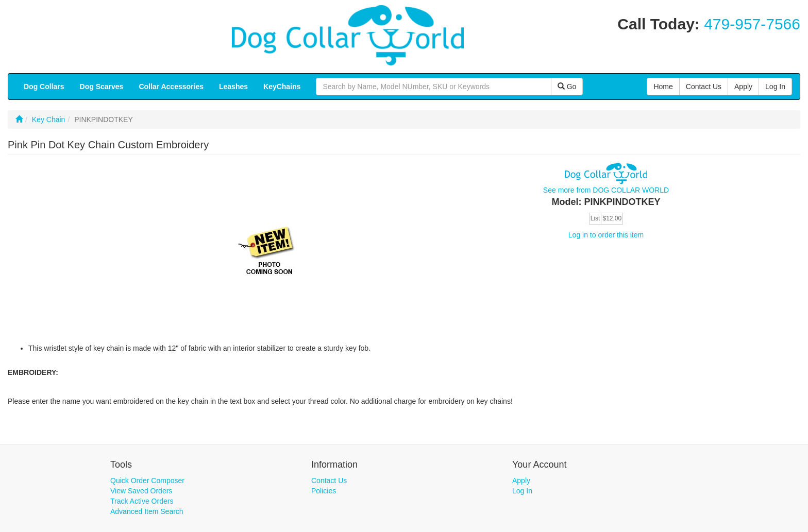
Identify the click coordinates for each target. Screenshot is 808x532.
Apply (521, 480)
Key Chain (49, 119)
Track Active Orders (142, 501)
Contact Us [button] (704, 87)
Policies (324, 491)
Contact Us (329, 480)
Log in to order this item (606, 235)
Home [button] (663, 87)
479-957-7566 (752, 24)
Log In (522, 491)
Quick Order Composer (147, 480)
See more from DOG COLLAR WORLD (606, 190)
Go (567, 87)
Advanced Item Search (147, 511)
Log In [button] (775, 87)
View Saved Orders (141, 491)
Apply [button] (743, 87)
